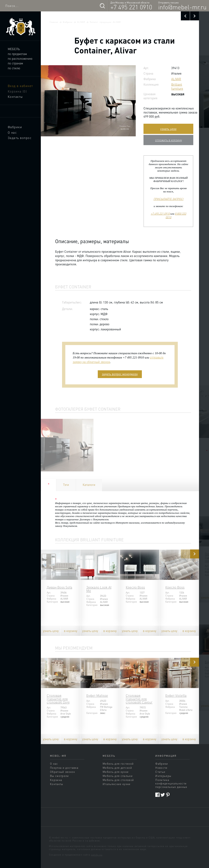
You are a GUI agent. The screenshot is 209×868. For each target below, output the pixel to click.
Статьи (160, 772)
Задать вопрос (20, 138)
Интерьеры (163, 776)
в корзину (71, 631)
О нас (12, 132)
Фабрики (15, 127)
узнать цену (168, 129)
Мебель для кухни (116, 772)
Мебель (14, 49)
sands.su (97, 855)
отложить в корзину (168, 140)
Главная (54, 22)
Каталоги (89, 485)
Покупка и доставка (64, 768)
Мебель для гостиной (118, 764)
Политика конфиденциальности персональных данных (171, 783)
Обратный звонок (62, 772)
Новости (161, 768)
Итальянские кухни (117, 784)
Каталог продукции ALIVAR (105, 22)
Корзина (17, 91)
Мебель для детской (117, 768)
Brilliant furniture (177, 86)
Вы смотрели (59, 776)
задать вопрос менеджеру (120, 374)
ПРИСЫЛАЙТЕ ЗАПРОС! (168, 199)
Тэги (66, 485)
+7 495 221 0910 (131, 7)
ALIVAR (81, 22)
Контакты (15, 97)
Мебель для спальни (118, 776)
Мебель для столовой (118, 780)
